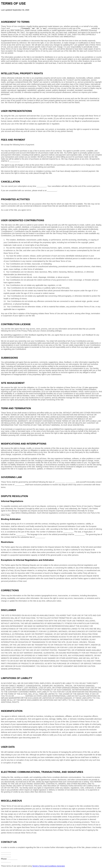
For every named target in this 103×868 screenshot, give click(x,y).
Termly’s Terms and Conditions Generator (49, 866)
